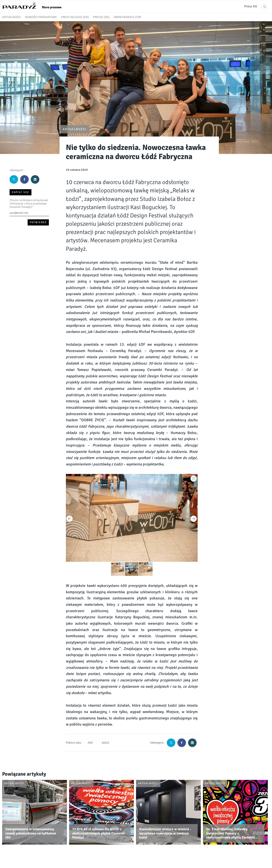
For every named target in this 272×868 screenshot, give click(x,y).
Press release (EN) (75, 17)
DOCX (105, 743)
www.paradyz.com (127, 17)
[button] (194, 478)
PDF (90, 743)
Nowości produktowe (41, 17)
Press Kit (251, 6)
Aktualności (11, 17)
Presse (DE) (101, 17)
